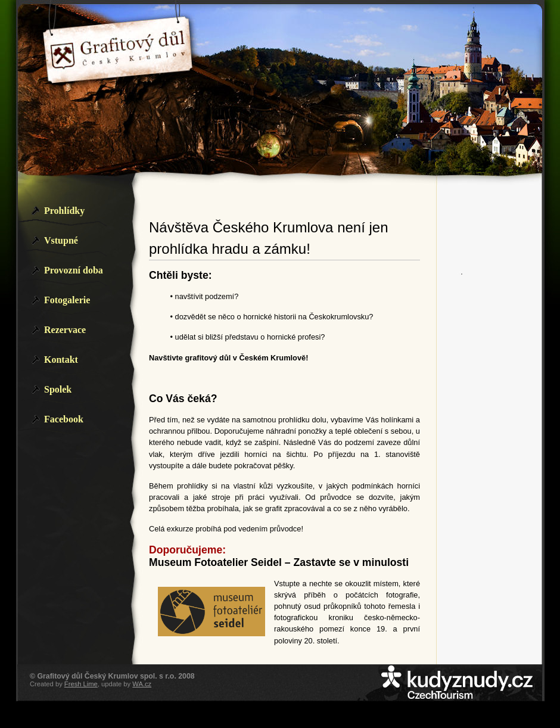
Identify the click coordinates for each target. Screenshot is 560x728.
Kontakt (61, 360)
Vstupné (61, 240)
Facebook (64, 419)
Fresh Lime (81, 684)
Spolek (58, 389)
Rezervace (65, 330)
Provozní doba (74, 270)
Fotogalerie (67, 300)
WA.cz (142, 684)
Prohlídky (64, 211)
